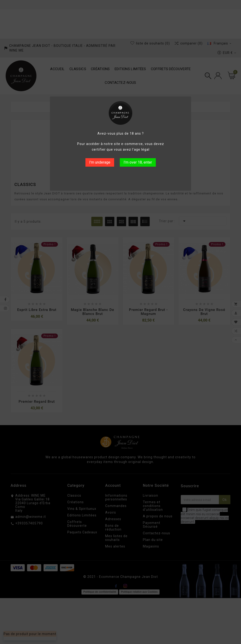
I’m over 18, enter (138, 162)
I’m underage (100, 162)
